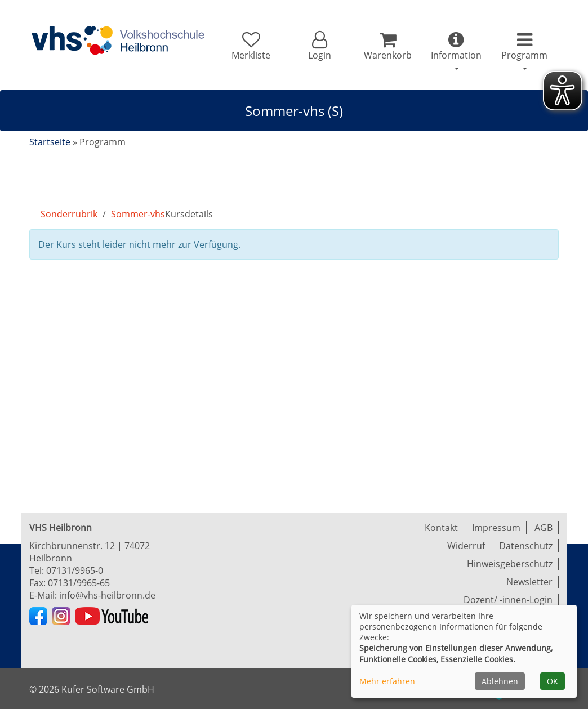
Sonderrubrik (69, 214)
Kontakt (441, 528)
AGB (544, 528)
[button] (319, 46)
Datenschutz (526, 546)
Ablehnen (500, 681)
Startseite (50, 142)
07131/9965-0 (75, 570)
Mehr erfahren (387, 681)
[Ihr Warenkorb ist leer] (388, 46)
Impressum (496, 528)
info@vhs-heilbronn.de (107, 595)
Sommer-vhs (138, 214)
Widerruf (466, 546)
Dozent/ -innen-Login (508, 600)
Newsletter (529, 582)
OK (553, 681)
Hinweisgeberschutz (510, 564)
